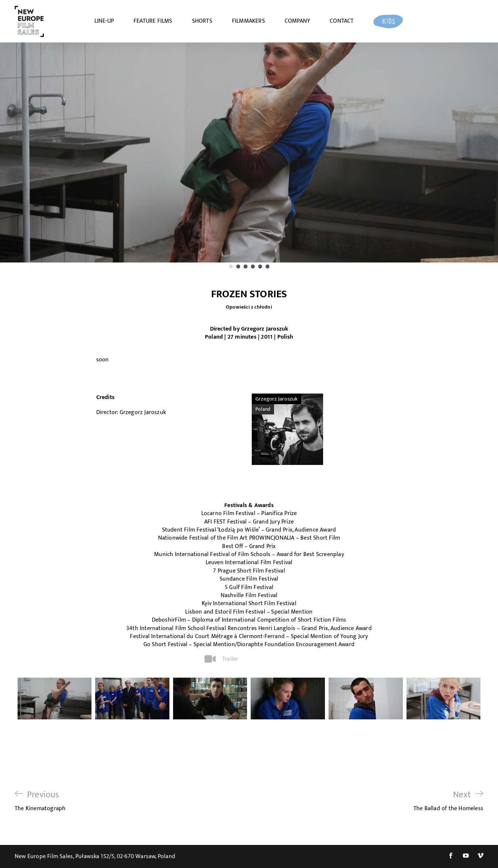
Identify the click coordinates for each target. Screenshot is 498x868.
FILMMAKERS (248, 21)
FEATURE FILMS (153, 21)
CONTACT (342, 21)
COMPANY (297, 21)
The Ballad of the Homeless (448, 801)
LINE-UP (104, 21)
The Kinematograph (40, 801)
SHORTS (202, 21)
